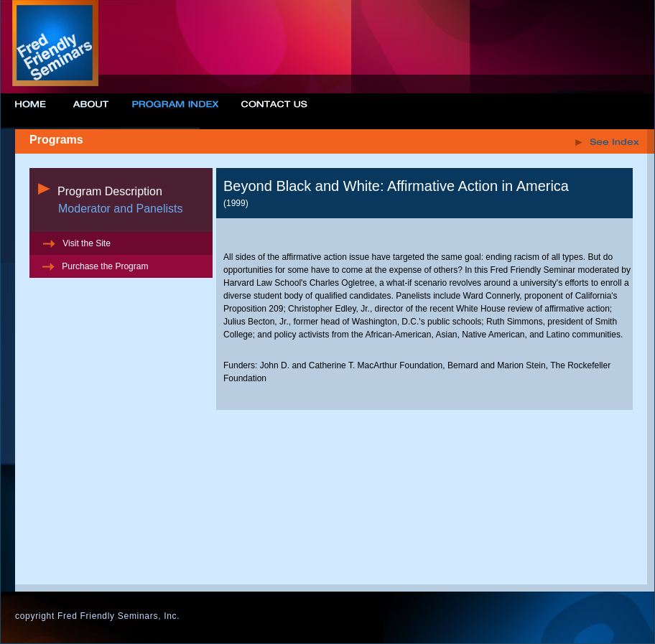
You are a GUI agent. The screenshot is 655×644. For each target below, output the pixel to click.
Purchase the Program (94, 266)
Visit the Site (75, 243)
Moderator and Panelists (120, 209)
